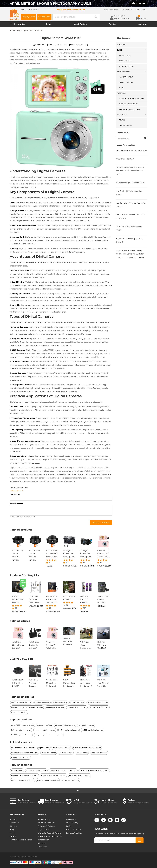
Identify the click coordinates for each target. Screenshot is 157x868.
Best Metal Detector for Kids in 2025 (131, 151)
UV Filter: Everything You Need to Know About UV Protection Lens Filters (130, 171)
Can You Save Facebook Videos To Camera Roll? (130, 217)
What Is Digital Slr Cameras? (68, 642)
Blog (19, 31)
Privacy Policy (44, 819)
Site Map (13, 826)
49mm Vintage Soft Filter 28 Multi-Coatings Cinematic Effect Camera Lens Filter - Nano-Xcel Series (18, 600)
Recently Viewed (111, 10)
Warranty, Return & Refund (49, 833)
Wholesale (42, 847)
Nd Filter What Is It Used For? (102, 645)
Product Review (127, 66)
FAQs (69, 826)
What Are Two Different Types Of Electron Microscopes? (103, 683)
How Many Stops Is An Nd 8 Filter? (131, 183)
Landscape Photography (130, 109)
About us (14, 819)
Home (12, 31)
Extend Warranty (73, 830)
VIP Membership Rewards (21, 840)
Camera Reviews (126, 77)
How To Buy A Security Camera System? (129, 240)
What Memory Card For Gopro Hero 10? (69, 683)
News (122, 88)
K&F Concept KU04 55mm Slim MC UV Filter (52, 600)
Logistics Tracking (74, 833)
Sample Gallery (126, 82)
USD (141, 10)
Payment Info (44, 830)
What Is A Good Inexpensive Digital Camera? (85, 645)
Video (12, 833)
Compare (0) (126, 10)
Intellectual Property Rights (50, 837)
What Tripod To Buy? (125, 159)
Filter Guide (125, 55)
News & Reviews (80, 24)
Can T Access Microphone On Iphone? (52, 683)
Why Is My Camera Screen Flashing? (34, 683)
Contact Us (14, 823)
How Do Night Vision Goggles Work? (129, 193)
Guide (49, 24)
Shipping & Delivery (46, 826)
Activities (21, 24)
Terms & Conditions (46, 823)
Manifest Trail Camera (69, 598)
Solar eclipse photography (132, 99)
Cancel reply (16, 491)
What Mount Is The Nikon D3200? (18, 683)
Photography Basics (128, 104)
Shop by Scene (28, 17)
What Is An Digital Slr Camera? (34, 645)
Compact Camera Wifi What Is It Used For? (52, 645)
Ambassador (43, 840)
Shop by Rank (44, 17)
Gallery (13, 837)
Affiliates (42, 843)
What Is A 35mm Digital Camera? (18, 645)
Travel (122, 120)
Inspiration (142, 24)
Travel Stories (126, 125)
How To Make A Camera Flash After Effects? (131, 205)
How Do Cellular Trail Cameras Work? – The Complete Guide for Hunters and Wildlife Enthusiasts (130, 254)
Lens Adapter (125, 61)
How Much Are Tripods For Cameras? (86, 683)
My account (71, 819)
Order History (72, 823)
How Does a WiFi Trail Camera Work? (129, 229)
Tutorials (112, 24)
